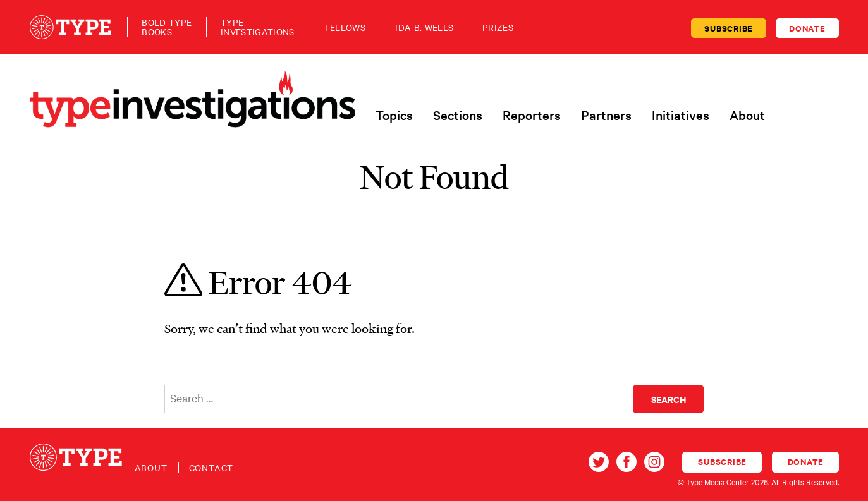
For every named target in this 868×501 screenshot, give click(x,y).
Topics (394, 115)
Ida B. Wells (424, 27)
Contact (211, 468)
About (747, 115)
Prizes (498, 27)
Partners (606, 115)
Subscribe (729, 28)
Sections (458, 115)
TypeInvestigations (257, 27)
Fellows (345, 27)
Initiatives (681, 115)
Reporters (532, 115)
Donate (807, 28)
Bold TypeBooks (167, 27)
